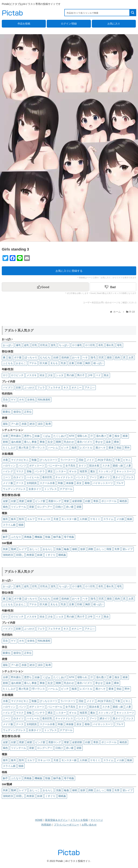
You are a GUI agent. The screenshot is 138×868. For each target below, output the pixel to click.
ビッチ (65, 448)
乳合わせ (69, 442)
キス (66, 387)
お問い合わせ (89, 825)
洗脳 (58, 549)
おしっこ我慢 (104, 549)
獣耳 (22, 519)
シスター (61, 471)
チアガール (66, 489)
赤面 (24, 424)
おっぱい (8, 345)
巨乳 (35, 345)
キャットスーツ (125, 471)
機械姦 (38, 537)
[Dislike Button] (113, 287)
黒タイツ (118, 477)
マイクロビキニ (20, 460)
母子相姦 (69, 537)
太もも (54, 363)
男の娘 (70, 375)
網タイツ (105, 477)
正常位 (28, 412)
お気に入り (114, 24)
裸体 (116, 442)
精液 (125, 436)
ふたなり (16, 537)
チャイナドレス (64, 477)
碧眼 (79, 507)
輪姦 (66, 549)
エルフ (31, 519)
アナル (33, 363)
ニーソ (7, 477)
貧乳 (53, 345)
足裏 (72, 363)
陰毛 (93, 357)
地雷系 (83, 471)
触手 (5, 537)
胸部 (88, 363)
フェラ (41, 387)
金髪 (5, 501)
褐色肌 (123, 501)
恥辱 (48, 424)
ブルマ (120, 483)
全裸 (5, 436)
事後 (42, 442)
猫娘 (21, 525)
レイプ (23, 549)
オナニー (77, 387)
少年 (90, 375)
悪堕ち (28, 436)
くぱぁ (47, 436)
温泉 (108, 442)
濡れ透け (101, 436)
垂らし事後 (30, 442)
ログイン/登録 (69, 24)
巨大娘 (43, 363)
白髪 (13, 501)
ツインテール (19, 507)
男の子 (81, 375)
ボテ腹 (18, 357)
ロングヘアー (45, 507)
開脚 (58, 442)
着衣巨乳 (47, 477)
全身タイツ (35, 489)
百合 (5, 400)
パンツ (22, 466)
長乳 (101, 345)
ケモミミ (95, 519)
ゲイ (13, 400)
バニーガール (55, 466)
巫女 (79, 483)
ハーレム (53, 448)
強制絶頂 (8, 555)
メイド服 (8, 483)
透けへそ (100, 448)
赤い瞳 (70, 507)
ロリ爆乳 (77, 345)
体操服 (70, 483)
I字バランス (38, 448)
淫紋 (81, 460)
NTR (72, 436)
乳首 (63, 363)
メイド (90, 460)
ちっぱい (64, 345)
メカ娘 (120, 519)
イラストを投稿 (79, 820)
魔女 (93, 471)
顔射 (19, 387)
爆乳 (19, 345)
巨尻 (101, 357)
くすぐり (50, 555)
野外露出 (16, 436)
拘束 (5, 549)
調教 (91, 549)
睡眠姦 (62, 555)
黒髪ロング (55, 501)
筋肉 (118, 357)
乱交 (50, 442)
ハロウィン (9, 466)
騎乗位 (7, 412)
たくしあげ (60, 436)
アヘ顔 (15, 424)
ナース (20, 483)
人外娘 (83, 519)
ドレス (130, 477)
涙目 (40, 424)
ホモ (22, 400)
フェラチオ (54, 387)
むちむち (45, 357)
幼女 (42, 375)
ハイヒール (33, 477)
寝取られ (82, 436)
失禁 (117, 549)
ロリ (5, 375)
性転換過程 (44, 400)
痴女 (117, 436)
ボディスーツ (37, 466)
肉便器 (30, 555)
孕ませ (99, 442)
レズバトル (86, 448)
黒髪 (22, 501)
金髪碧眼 (77, 501)
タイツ (82, 466)
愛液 (111, 448)
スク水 (106, 466)
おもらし (48, 549)
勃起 (119, 448)
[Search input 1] (97, 13)
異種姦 (28, 537)
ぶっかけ (29, 387)
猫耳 (5, 519)
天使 (56, 519)
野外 (127, 448)
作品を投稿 (24, 24)
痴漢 (74, 448)
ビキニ (127, 460)
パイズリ (8, 387)
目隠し (20, 555)
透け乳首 (24, 448)
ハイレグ (8, 471)
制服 (34, 460)
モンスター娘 (69, 519)
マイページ (97, 820)
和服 (60, 483)
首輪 (29, 471)
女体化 (31, 400)
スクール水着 (47, 483)
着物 (87, 483)
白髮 (88, 501)
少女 (50, 375)
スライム (108, 519)
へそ (85, 357)
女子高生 (70, 466)
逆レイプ (128, 549)
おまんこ (21, 363)
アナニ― (90, 387)
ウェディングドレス (14, 489)
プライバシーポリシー (66, 825)
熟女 (106, 375)
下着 (118, 460)
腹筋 (109, 357)
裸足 (50, 471)
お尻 (131, 357)
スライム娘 (9, 525)
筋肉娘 (65, 357)
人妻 (128, 466)
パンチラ (40, 471)
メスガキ (32, 375)
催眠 (75, 549)
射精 (5, 442)
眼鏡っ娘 (118, 466)
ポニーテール (109, 501)
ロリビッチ (17, 375)
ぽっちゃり (31, 357)
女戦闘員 (32, 483)
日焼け (59, 507)
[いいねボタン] (45, 287)
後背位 (17, 412)
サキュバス (44, 519)
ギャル (73, 471)
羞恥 (5, 424)
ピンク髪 (40, 501)
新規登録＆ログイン (56, 820)
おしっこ (35, 549)
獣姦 (48, 537)
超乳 (27, 345)
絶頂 (32, 424)
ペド (98, 375)
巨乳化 (44, 345)
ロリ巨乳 (90, 345)
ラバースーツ (68, 460)
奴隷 (40, 555)
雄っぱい (98, 363)
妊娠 (37, 436)
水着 (5, 460)
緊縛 (13, 549)
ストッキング (106, 471)
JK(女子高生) (105, 460)
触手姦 (57, 537)
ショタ (60, 375)
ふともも (8, 363)
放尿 (83, 549)
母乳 (119, 345)
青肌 (96, 501)
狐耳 (13, 519)
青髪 (66, 501)
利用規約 (46, 825)
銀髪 (30, 501)
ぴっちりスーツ (49, 460)
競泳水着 (94, 466)
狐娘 (130, 519)
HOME (39, 820)
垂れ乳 (110, 345)
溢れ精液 (16, 442)
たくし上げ (9, 448)
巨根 (80, 363)
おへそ (76, 357)
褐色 (5, 507)
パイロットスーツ (103, 483)
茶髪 (32, 507)
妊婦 (56, 357)
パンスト (81, 477)
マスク (20, 471)
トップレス (50, 489)
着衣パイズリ (85, 442)
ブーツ (93, 477)
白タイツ (19, 477)
